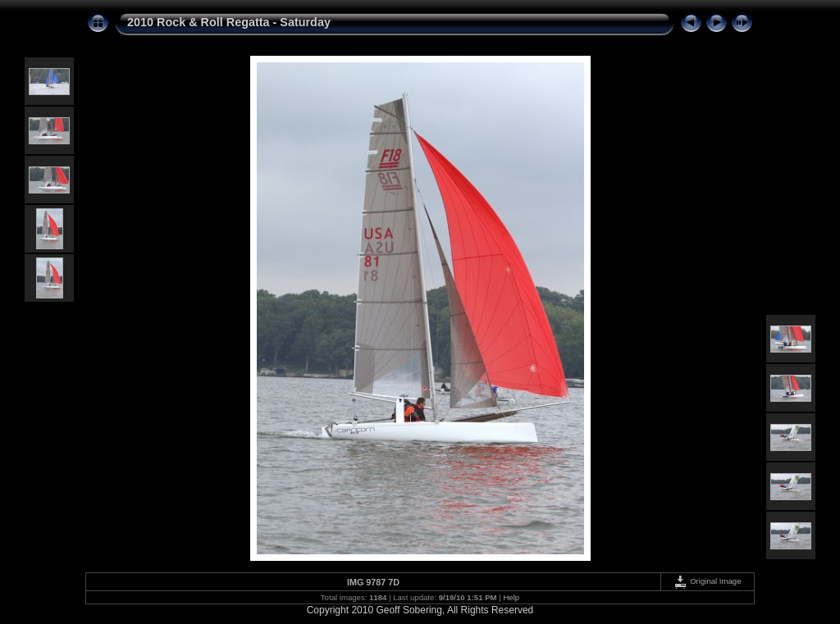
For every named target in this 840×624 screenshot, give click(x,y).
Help (511, 597)
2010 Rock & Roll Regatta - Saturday (229, 22)
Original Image (707, 581)
